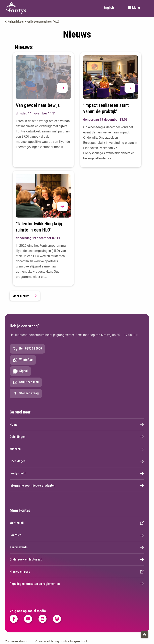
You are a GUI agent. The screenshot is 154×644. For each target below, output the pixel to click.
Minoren (77, 449)
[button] (62, 88)
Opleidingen (77, 437)
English (109, 7)
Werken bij (77, 523)
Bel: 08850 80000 (27, 349)
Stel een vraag (26, 394)
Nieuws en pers (77, 572)
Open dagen (77, 461)
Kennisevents (77, 547)
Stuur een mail (26, 382)
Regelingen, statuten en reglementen (77, 584)
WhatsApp (23, 360)
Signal (20, 371)
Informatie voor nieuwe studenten (77, 486)
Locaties (77, 535)
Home (77, 425)
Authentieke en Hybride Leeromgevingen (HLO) (33, 22)
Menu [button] (136, 8)
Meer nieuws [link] (25, 296)
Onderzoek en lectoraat (77, 560)
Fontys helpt (77, 473)
